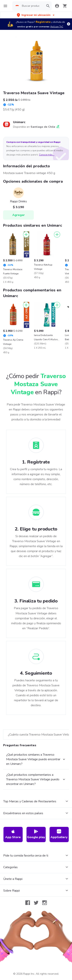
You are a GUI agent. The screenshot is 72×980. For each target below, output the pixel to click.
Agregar (19, 215)
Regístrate (43, 22)
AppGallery (59, 834)
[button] (36, 15)
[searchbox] (32, 6)
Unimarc (19, 122)
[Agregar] (26, 235)
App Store (13, 834)
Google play (36, 834)
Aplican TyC (57, 27)
